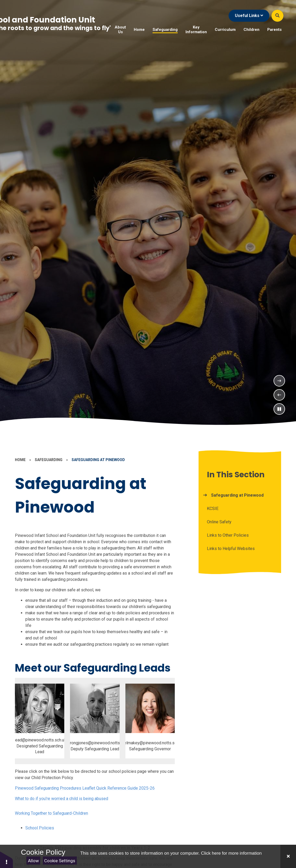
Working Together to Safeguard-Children (51, 813)
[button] (7, 860)
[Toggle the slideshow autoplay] (279, 409)
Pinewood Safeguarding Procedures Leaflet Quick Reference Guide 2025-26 (85, 788)
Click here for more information (231, 853)
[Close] (288, 856)
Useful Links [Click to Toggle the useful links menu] (249, 16)
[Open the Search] (277, 16)
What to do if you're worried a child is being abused (62, 799)
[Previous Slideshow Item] (279, 395)
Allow (33, 861)
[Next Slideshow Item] (279, 381)
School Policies (40, 828)
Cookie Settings (60, 861)
